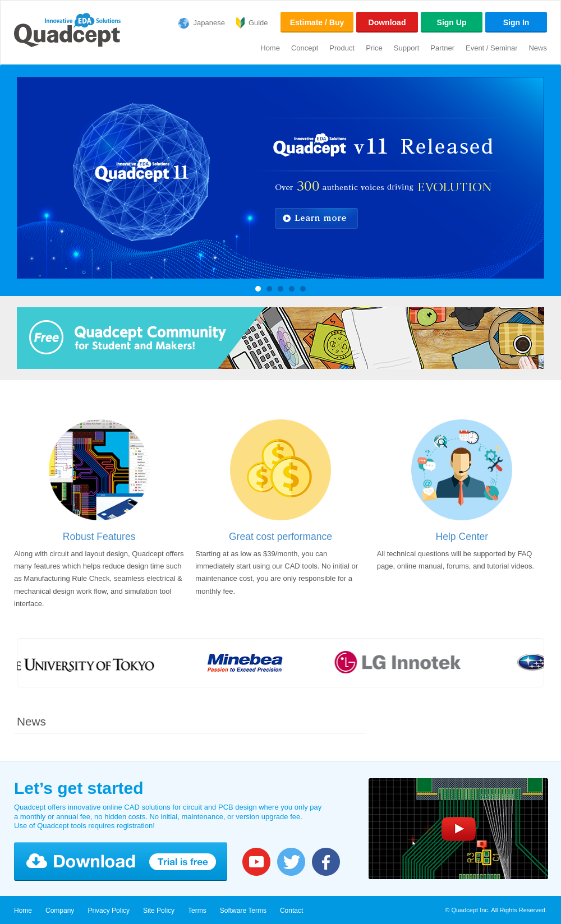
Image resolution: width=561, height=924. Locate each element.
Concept (305, 48)
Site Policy (159, 911)
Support (407, 48)
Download (387, 22)
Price (374, 48)
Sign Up (452, 22)
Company (60, 911)
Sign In (516, 22)
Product (342, 48)
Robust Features (99, 537)
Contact (291, 911)
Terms (197, 911)
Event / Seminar (492, 48)
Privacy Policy (109, 911)
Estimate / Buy (317, 22)
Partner (442, 48)
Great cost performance (280, 537)
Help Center (462, 537)
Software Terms (243, 911)
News (538, 48)
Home (270, 48)
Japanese (209, 23)
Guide (258, 23)
